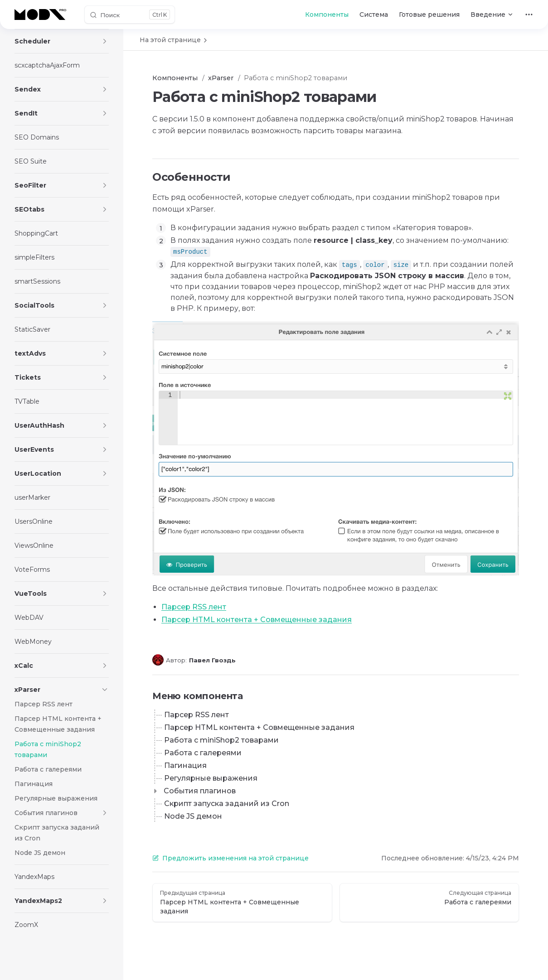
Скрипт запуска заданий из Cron (227, 804)
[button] (105, 41)
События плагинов (200, 791)
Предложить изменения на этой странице (230, 858)
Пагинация (185, 765)
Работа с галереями (203, 753)
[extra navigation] (529, 14)
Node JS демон (193, 816)
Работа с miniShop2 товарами (221, 740)
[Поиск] (130, 14)
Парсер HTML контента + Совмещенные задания (257, 620)
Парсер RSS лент (194, 607)
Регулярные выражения (211, 778)
